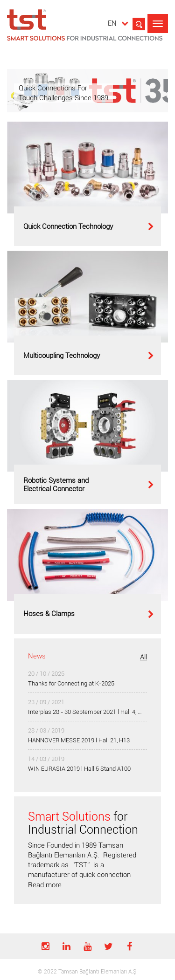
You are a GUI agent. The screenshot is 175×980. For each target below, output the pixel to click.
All (143, 657)
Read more (45, 885)
